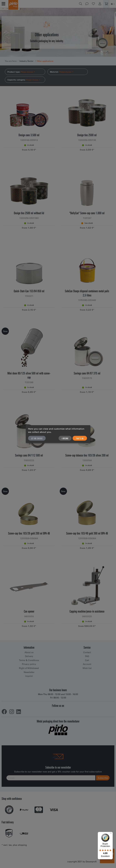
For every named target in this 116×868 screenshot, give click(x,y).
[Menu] (111, 834)
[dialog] (58, 434)
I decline (65, 438)
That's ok (80, 438)
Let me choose (37, 438)
